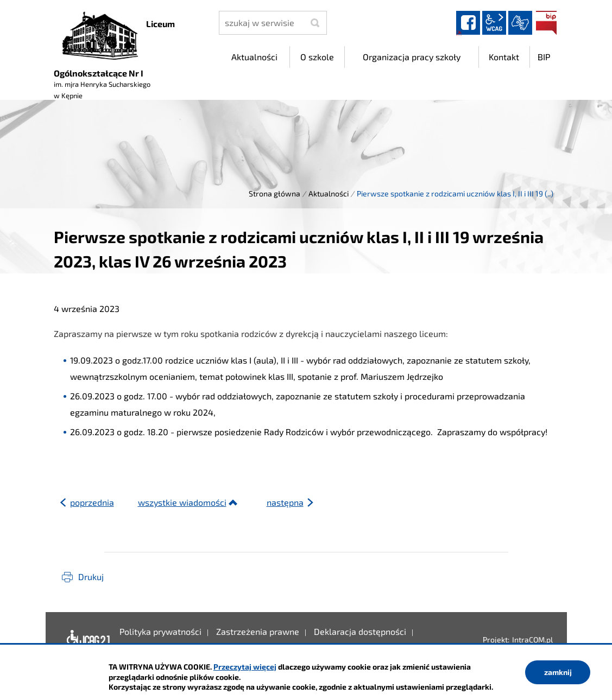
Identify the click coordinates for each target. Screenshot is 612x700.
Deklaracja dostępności (88, 640)
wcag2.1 (494, 23)
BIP (546, 23)
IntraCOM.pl (532, 639)
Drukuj (91, 577)
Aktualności (329, 193)
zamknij (558, 672)
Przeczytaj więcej (245, 667)
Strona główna (275, 193)
